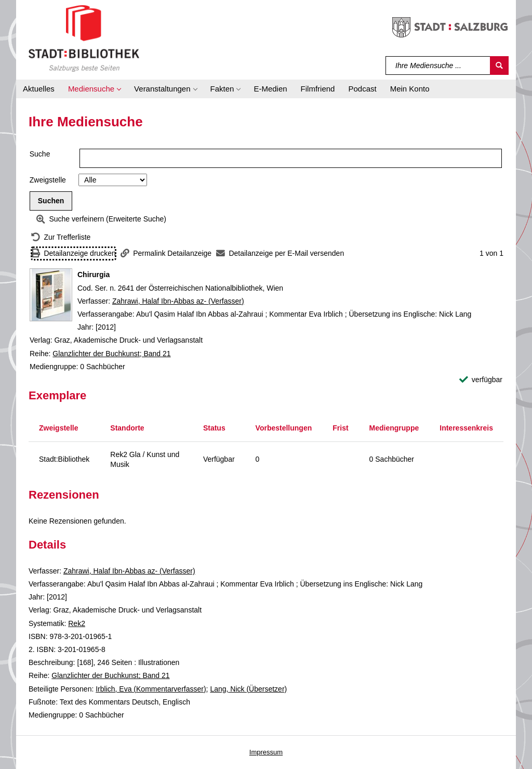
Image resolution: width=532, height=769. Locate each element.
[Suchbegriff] (438, 66)
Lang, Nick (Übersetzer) (248, 689)
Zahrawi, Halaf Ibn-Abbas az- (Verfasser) (178, 301)
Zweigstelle (48, 180)
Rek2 (77, 623)
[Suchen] (499, 66)
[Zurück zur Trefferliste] (61, 237)
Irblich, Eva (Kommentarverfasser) (151, 689)
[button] (94, 89)
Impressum (266, 752)
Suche (40, 154)
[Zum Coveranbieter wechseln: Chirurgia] (51, 295)
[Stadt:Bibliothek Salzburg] (84, 38)
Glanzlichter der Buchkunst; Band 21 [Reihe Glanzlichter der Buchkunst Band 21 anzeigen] (111, 354)
